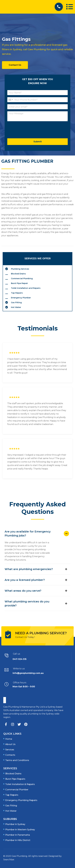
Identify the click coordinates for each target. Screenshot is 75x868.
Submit (38, 142)
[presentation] (27, 134)
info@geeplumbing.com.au (28, 673)
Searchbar (9, 860)
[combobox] (10, 100)
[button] (59, 7)
